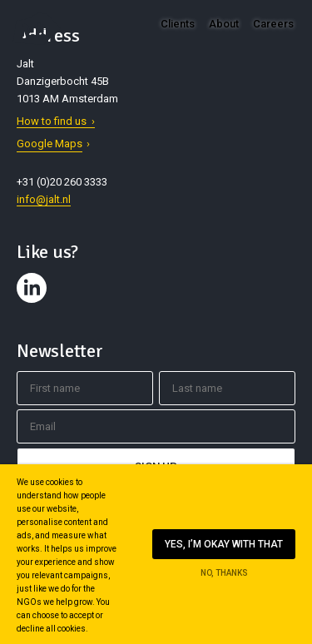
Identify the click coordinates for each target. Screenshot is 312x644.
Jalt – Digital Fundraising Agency (37, 29)
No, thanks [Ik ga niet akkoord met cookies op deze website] (224, 573)
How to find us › (56, 121)
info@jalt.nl (44, 199)
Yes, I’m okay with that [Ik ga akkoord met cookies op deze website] (224, 544)
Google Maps (50, 144)
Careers (273, 24)
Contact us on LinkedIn (34, 303)
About (224, 24)
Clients (178, 24)
